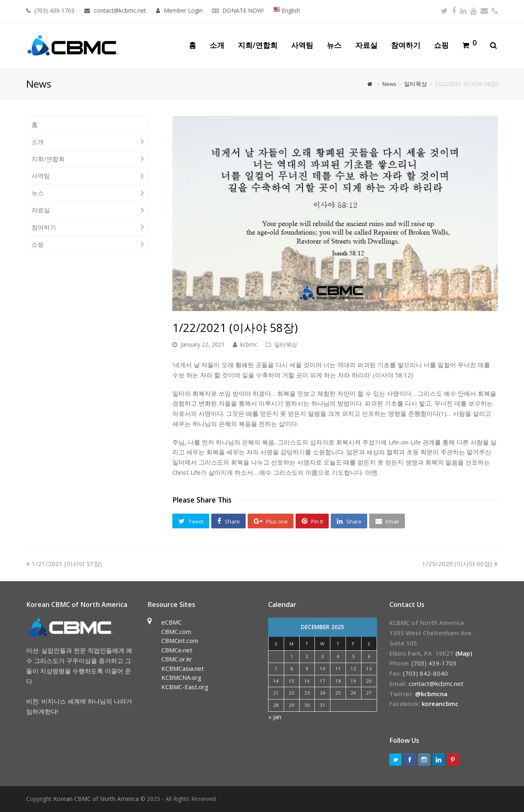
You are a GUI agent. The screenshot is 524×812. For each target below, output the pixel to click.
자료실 (41, 210)
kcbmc (249, 344)
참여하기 (44, 227)
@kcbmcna (431, 694)
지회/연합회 (48, 159)
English (287, 10)
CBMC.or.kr (177, 659)
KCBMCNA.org (181, 677)
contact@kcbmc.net (121, 10)
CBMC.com (176, 632)
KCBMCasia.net (183, 668)
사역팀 (41, 176)
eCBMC (172, 622)
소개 (38, 142)
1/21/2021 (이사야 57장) (64, 564)
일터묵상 (286, 344)
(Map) (464, 653)
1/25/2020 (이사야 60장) (460, 564)
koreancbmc (440, 704)
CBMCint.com (180, 641)
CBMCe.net (177, 650)
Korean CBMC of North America (96, 799)
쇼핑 (38, 244)
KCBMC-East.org (185, 687)
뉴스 (38, 193)
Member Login (183, 10)
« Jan (275, 717)
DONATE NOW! (243, 10)
